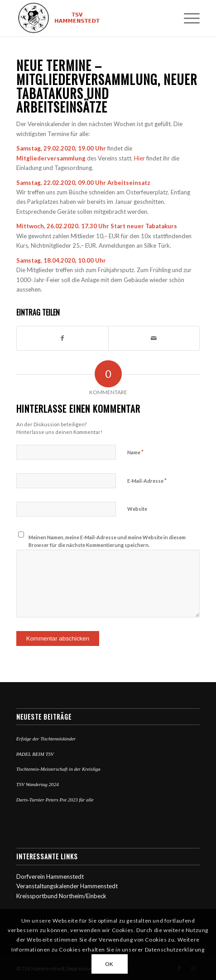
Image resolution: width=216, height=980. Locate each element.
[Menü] (187, 18)
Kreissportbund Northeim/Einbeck (61, 896)
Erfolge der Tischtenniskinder (46, 739)
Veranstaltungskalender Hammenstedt (67, 886)
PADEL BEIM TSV (35, 754)
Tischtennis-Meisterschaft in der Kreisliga (58, 769)
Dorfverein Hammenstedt (50, 876)
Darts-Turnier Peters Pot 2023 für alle (55, 800)
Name (135, 452)
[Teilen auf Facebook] (62, 338)
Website (137, 509)
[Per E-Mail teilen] (154, 338)
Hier (139, 158)
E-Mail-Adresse (147, 481)
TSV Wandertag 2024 (38, 784)
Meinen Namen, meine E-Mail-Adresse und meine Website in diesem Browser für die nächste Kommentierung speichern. (107, 541)
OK (109, 964)
